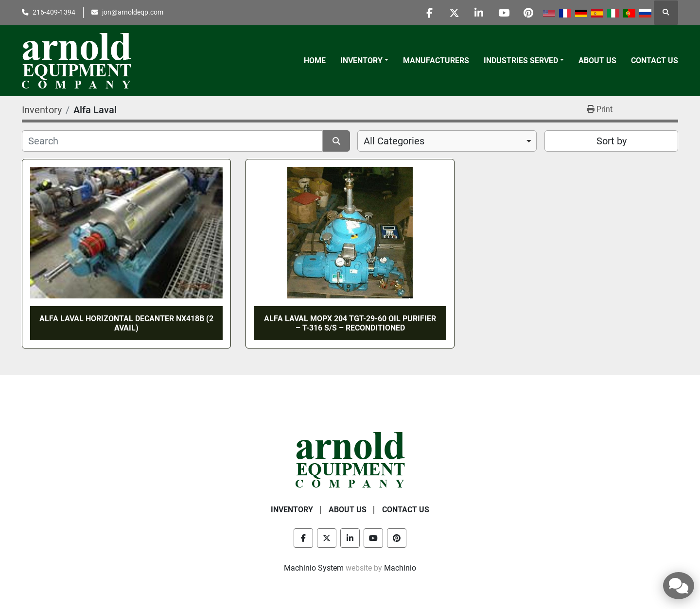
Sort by (612, 141)
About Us (597, 61)
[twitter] (454, 13)
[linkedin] (479, 13)
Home (315, 61)
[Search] (172, 141)
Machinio (400, 568)
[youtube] (504, 13)
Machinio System (314, 568)
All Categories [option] (394, 141)
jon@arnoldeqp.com (133, 12)
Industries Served (521, 61)
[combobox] (447, 141)
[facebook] (429, 13)
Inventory (361, 61)
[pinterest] (528, 13)
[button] (364, 61)
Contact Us (655, 61)
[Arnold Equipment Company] (350, 460)
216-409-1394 (54, 12)
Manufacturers (436, 61)
